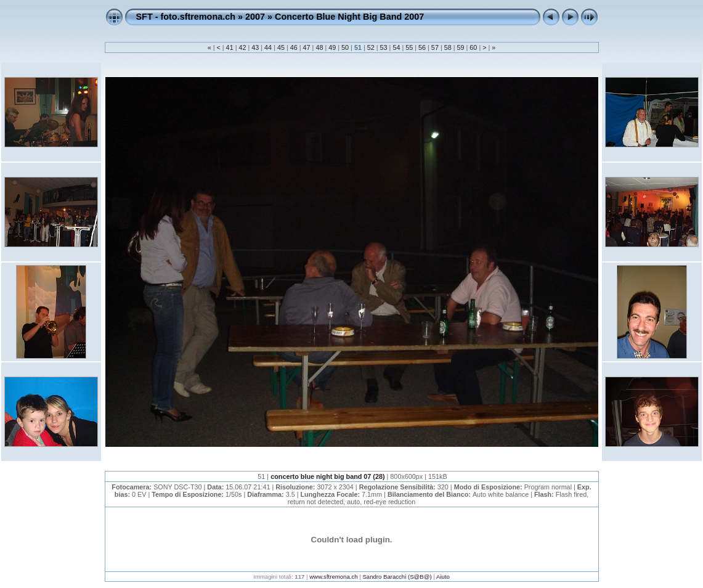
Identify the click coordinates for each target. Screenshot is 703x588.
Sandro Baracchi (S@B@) (397, 577)
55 (409, 47)
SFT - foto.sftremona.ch (186, 17)
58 (448, 47)
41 (230, 47)
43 (255, 47)
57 (435, 47)
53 (384, 47)
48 (319, 47)
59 (461, 47)
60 (473, 47)
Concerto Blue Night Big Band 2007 (349, 17)
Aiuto (443, 577)
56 (422, 47)
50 (345, 47)
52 (371, 47)
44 (268, 47)
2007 (255, 17)
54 (396, 47)
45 (281, 47)
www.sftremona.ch (333, 577)
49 (332, 47)
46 (294, 47)
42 (242, 47)
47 (307, 47)
